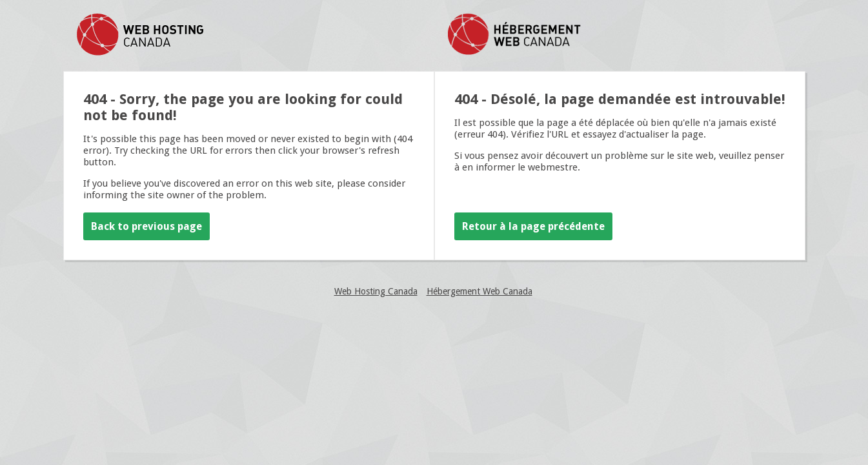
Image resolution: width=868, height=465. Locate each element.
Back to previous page (146, 226)
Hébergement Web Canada (479, 291)
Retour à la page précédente (533, 226)
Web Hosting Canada (376, 291)
